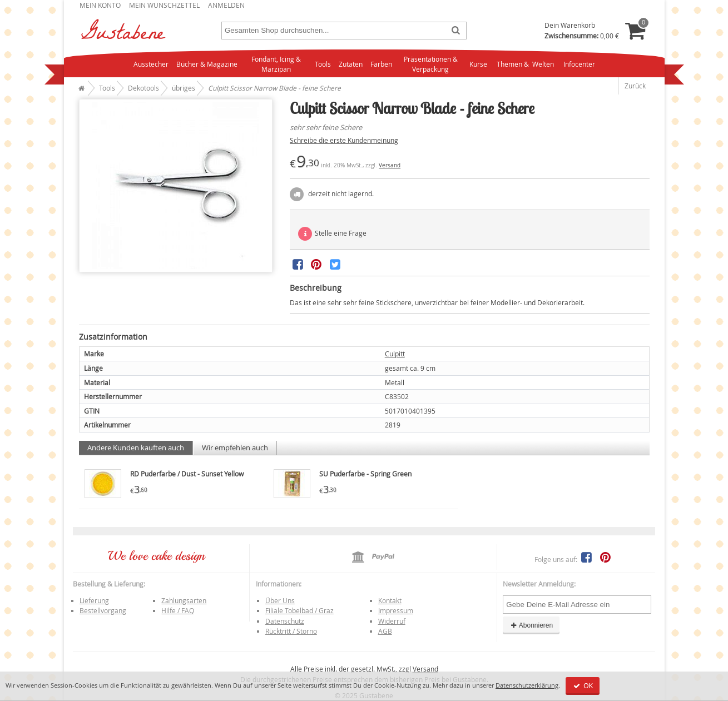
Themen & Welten (525, 64)
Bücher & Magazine (207, 64)
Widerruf (392, 621)
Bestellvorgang (103, 610)
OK (583, 686)
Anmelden (226, 5)
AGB (385, 631)
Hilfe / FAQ (178, 610)
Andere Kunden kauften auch (136, 448)
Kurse (478, 64)
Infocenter (579, 64)
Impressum (396, 610)
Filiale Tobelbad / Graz (299, 610)
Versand (390, 165)
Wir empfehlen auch (235, 448)
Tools (323, 64)
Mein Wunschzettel (164, 5)
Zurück (635, 86)
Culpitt (395, 354)
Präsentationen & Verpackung (431, 64)
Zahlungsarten (184, 600)
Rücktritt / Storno (291, 631)
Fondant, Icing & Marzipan (276, 64)
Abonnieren (531, 625)
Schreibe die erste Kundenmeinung (344, 140)
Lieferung (94, 600)
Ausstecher (151, 64)
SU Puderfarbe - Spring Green (365, 474)
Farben (381, 64)
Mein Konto (100, 5)
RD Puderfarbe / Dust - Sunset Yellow (187, 474)
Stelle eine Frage (332, 234)
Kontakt (390, 600)
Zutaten (351, 64)
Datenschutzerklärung (527, 685)
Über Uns (280, 600)
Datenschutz (285, 621)
